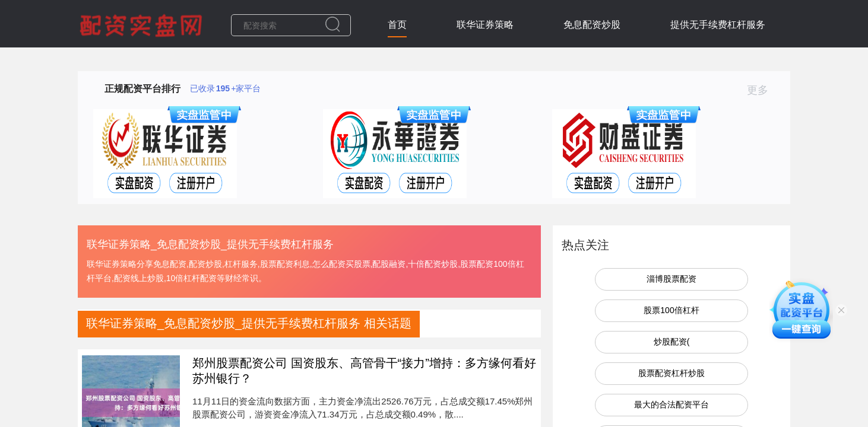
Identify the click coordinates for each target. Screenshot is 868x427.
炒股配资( (672, 342)
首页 (397, 25)
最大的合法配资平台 (671, 404)
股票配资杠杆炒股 (671, 373)
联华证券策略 (485, 25)
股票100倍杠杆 (671, 310)
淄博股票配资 (671, 279)
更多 (763, 90)
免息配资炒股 (592, 25)
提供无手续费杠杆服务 (718, 25)
